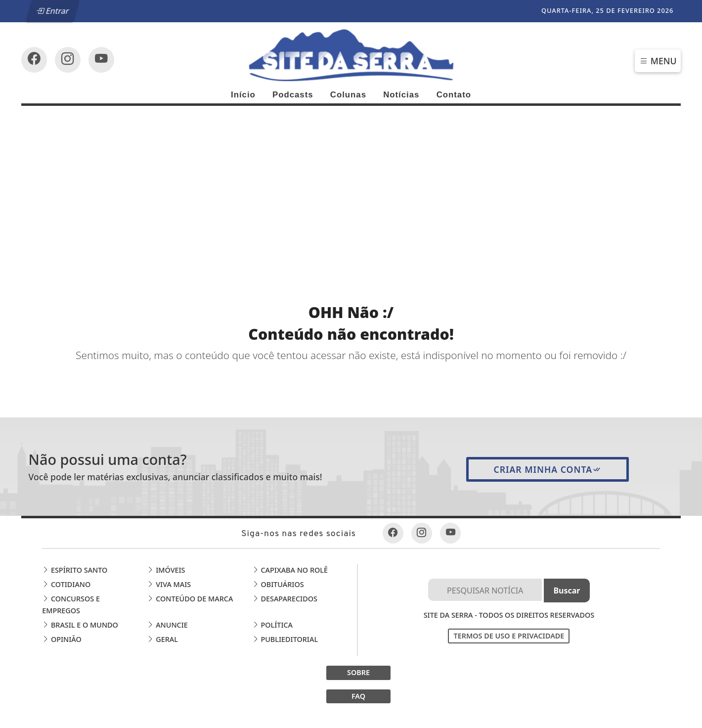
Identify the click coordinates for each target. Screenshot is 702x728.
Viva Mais (169, 584)
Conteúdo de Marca (190, 599)
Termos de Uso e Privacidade (509, 636)
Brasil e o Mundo (80, 625)
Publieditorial (285, 639)
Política (272, 625)
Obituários (278, 584)
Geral (162, 639)
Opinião (62, 639)
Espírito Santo (75, 570)
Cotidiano (66, 584)
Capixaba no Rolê (290, 570)
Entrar (52, 11)
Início (243, 95)
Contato (454, 95)
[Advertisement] (351, 180)
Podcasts (293, 95)
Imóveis (166, 570)
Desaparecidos (285, 599)
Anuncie (167, 625)
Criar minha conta (548, 469)
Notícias (401, 95)
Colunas (348, 95)
